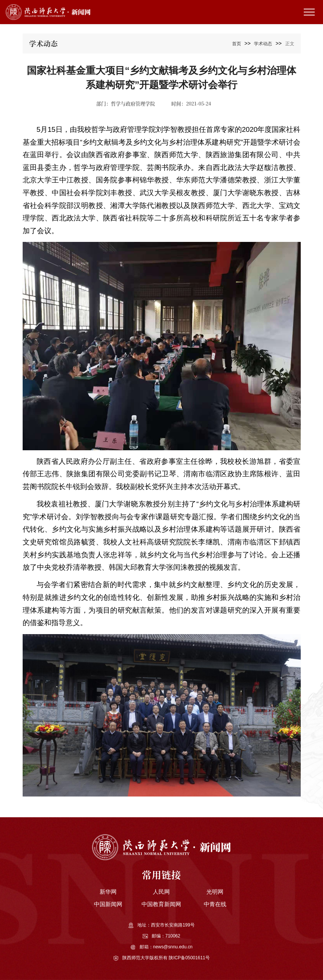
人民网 (161, 892)
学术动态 (263, 44)
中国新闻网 (108, 904)
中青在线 (215, 904)
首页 (237, 44)
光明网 (215, 892)
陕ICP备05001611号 (189, 958)
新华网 (108, 892)
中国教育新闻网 (161, 904)
